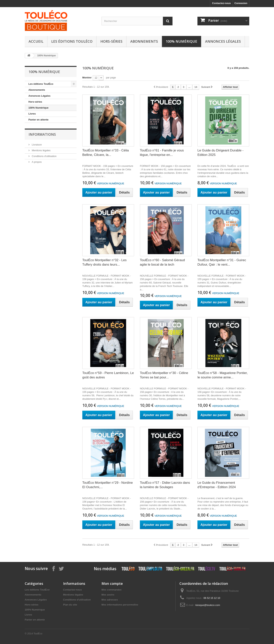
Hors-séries (111, 41)
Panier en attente (38, 120)
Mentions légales (41, 150)
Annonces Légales (223, 41)
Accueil (36, 41)
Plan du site (70, 605)
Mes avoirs (108, 595)
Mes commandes (112, 590)
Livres (32, 114)
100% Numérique (182, 41)
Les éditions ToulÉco (72, 41)
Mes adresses (110, 600)
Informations (42, 134)
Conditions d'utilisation (44, 156)
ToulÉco (38, 634)
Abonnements (144, 41)
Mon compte (112, 583)
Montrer (87, 78)
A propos (36, 162)
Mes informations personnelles (120, 605)
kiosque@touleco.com (208, 605)
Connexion (241, 3)
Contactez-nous (221, 3)
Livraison (36, 145)
